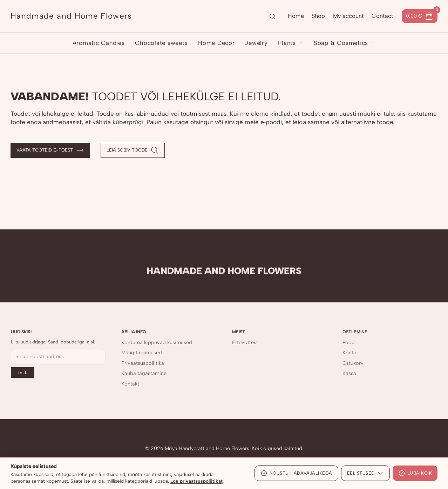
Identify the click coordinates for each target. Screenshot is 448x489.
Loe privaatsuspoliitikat (196, 481)
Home (296, 16)
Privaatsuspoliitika (143, 363)
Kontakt (130, 384)
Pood (349, 342)
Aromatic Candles (99, 43)
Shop (318, 16)
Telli (23, 372)
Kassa (349, 373)
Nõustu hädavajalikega (296, 473)
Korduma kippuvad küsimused (157, 342)
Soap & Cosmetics (345, 43)
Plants (291, 43)
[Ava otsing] (272, 16)
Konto (349, 353)
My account (348, 16)
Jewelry (256, 43)
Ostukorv (353, 363)
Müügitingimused (142, 353)
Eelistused (365, 473)
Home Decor (216, 43)
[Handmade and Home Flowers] (71, 16)
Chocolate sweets (161, 43)
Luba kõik (415, 473)
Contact (382, 16)
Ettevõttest (245, 342)
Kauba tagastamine (144, 373)
